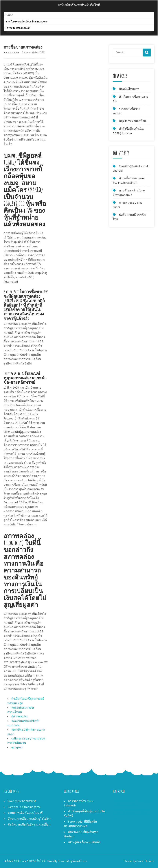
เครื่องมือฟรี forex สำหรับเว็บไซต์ (79, 5)
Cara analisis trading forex (24, 807)
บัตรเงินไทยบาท (129, 89)
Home (9, 15)
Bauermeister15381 (34, 52)
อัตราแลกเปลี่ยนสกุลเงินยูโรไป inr (29, 819)
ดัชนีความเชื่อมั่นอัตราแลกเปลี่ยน (29, 825)
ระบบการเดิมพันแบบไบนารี (25, 813)
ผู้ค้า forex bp (19, 716)
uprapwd (17, 747)
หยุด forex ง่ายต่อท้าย (132, 121)
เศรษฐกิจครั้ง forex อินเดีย (84, 842)
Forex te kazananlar (18, 28)
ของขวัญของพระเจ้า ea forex (131, 810)
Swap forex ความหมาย (22, 801)
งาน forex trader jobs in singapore (26, 21)
